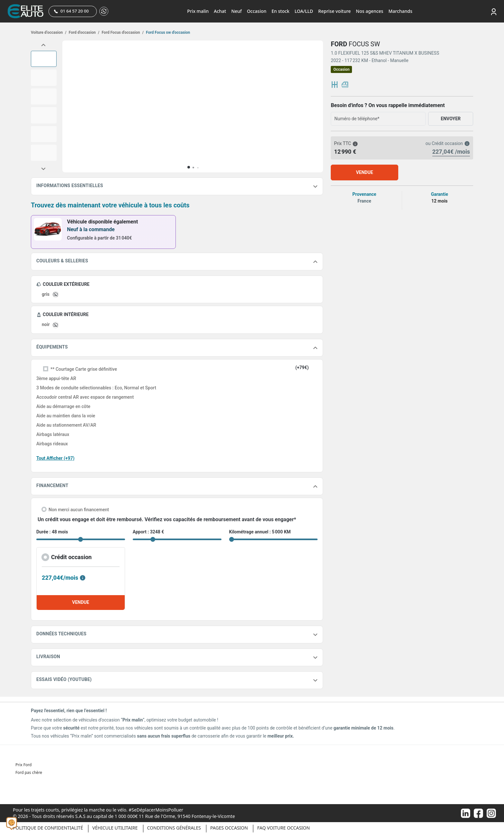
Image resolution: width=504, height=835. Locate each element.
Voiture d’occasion (49, 32)
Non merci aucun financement (79, 510)
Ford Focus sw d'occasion (167, 32)
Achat (220, 11)
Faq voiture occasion (283, 828)
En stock (281, 11)
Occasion (257, 11)
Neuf (236, 11)
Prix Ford (23, 765)
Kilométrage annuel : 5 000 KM (260, 532)
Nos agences (369, 11)
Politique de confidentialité (48, 828)
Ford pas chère (29, 772)
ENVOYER (451, 119)
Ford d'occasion (84, 32)
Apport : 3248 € (148, 532)
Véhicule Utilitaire (115, 828)
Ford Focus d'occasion (122, 32)
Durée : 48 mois (52, 532)
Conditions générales (174, 828)
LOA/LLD (304, 11)
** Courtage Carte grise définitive (84, 369)
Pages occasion (229, 828)
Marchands (400, 11)
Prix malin (198, 11)
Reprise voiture (334, 11)
